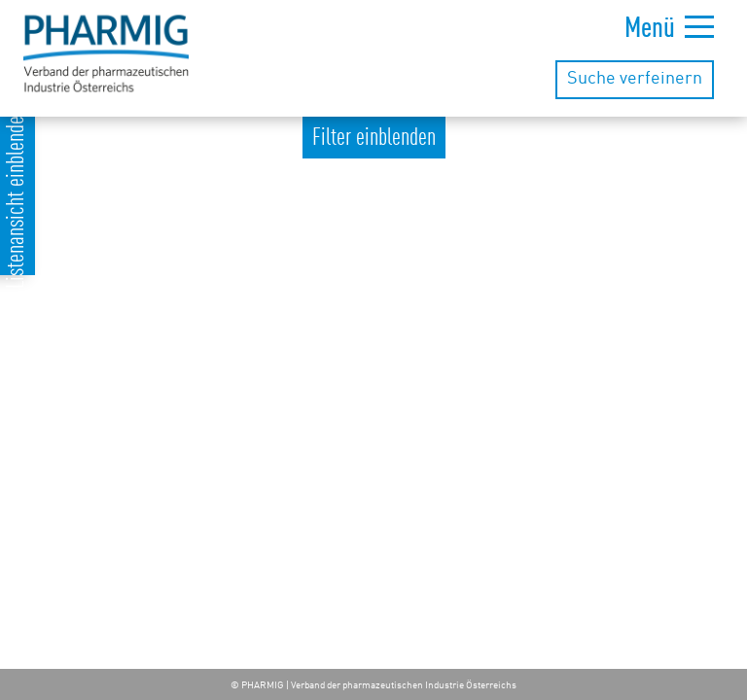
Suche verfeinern (635, 79)
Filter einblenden (374, 139)
